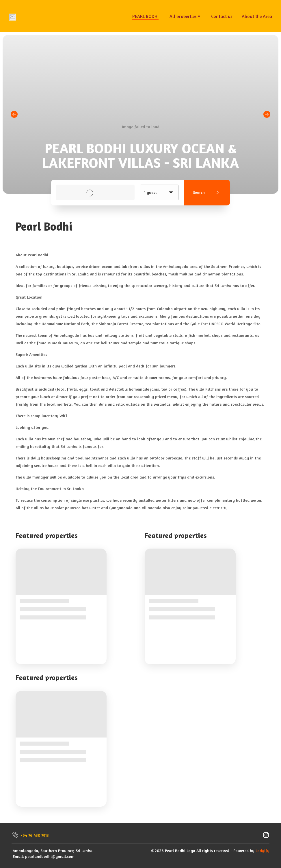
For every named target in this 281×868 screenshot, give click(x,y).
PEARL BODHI (145, 16)
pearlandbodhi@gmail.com (50, 856)
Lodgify (263, 850)
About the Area (257, 16)
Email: (18, 856)
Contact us (222, 16)
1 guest (159, 192)
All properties (185, 16)
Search (207, 192)
